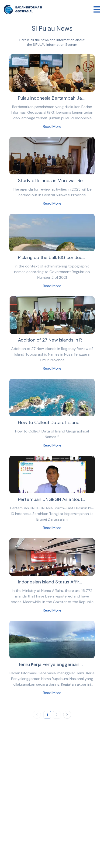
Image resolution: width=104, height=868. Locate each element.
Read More (52, 126)
